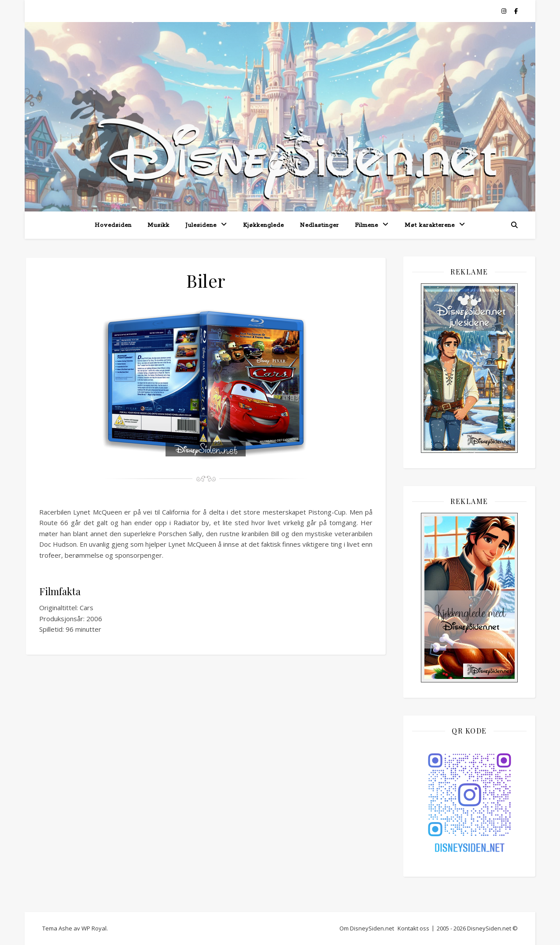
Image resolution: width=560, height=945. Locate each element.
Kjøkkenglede (263, 225)
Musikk (158, 225)
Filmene (367, 225)
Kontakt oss (413, 928)
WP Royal (94, 928)
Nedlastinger (319, 225)
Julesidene (201, 225)
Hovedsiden (113, 225)
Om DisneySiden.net (367, 928)
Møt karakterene (430, 225)
